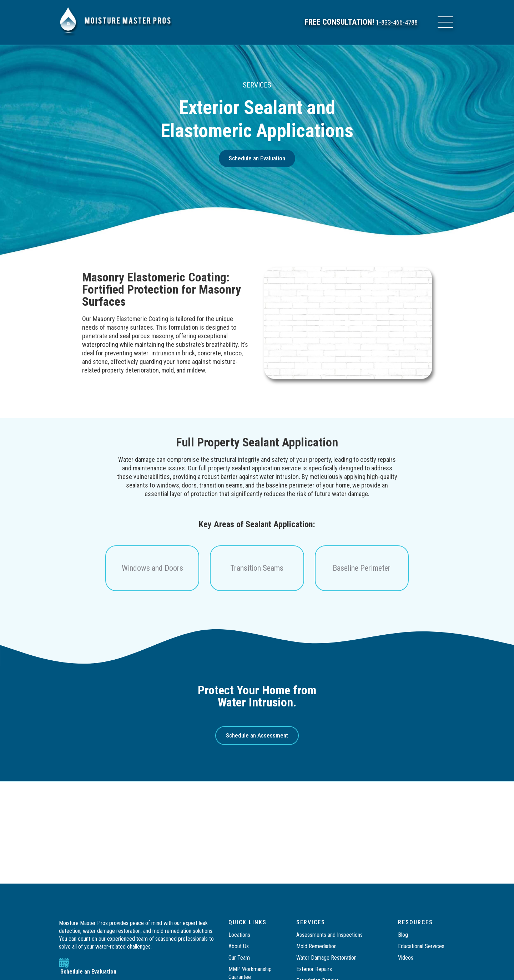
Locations (239, 935)
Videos (406, 958)
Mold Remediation (317, 946)
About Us (239, 946)
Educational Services (421, 946)
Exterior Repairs (314, 969)
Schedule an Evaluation (88, 972)
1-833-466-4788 (393, 22)
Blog (403, 935)
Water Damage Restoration (326, 958)
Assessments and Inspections (329, 935)
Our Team (239, 958)
